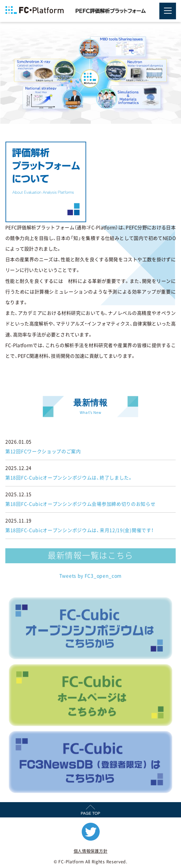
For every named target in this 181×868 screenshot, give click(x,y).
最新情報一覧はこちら (90, 555)
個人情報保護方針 (91, 851)
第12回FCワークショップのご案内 (43, 451)
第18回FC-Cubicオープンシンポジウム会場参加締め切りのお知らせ (80, 504)
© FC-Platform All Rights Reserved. (90, 862)
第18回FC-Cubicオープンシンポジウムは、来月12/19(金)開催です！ (79, 530)
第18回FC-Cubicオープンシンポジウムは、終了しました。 (69, 478)
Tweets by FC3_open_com (90, 576)
